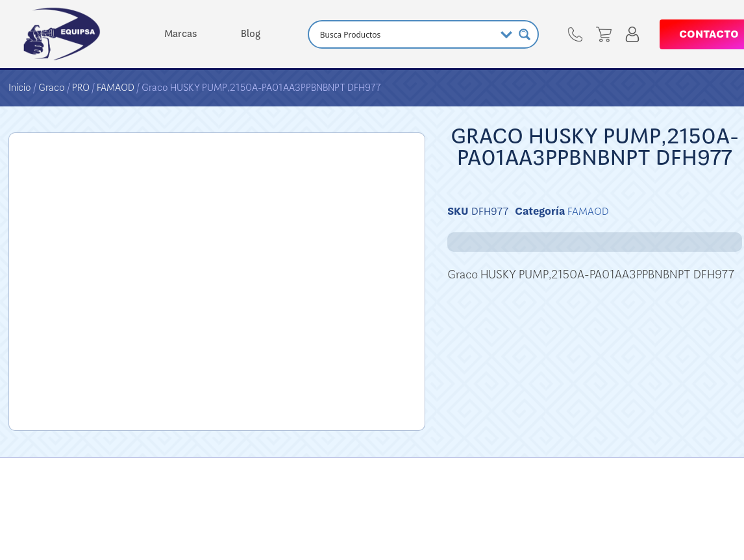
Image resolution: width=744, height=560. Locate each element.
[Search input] (406, 34)
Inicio (20, 88)
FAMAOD (116, 88)
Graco (52, 88)
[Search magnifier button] (525, 34)
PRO (81, 88)
